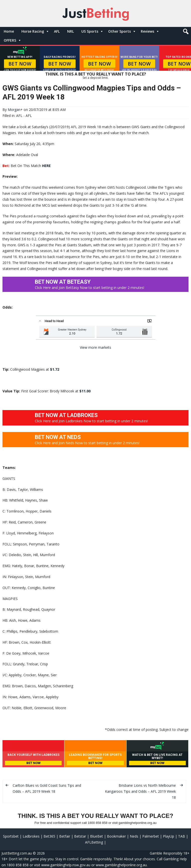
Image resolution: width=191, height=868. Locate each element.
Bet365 (49, 836)
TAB (182, 836)
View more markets (95, 347)
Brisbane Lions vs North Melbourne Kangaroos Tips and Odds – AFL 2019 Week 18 (140, 791)
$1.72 (55, 369)
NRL (71, 31)
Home (9, 31)
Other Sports (119, 31)
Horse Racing (33, 31)
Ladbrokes (31, 836)
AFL (57, 31)
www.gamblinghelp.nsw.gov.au (66, 865)
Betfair (65, 836)
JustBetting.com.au (17, 853)
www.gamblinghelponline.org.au (121, 865)
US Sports (90, 31)
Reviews (147, 31)
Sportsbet (11, 836)
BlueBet (96, 836)
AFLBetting (94, 842)
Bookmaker (116, 836)
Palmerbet (151, 836)
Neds (134, 836)
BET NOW (20, 64)
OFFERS (10, 40)
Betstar (80, 836)
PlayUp (168, 836)
